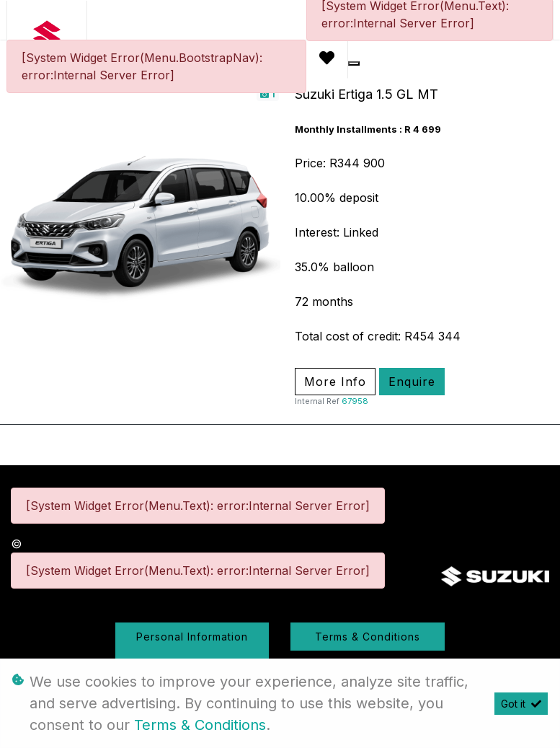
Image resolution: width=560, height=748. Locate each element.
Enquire (412, 382)
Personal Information (192, 637)
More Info (335, 382)
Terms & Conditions (368, 637)
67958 (355, 401)
